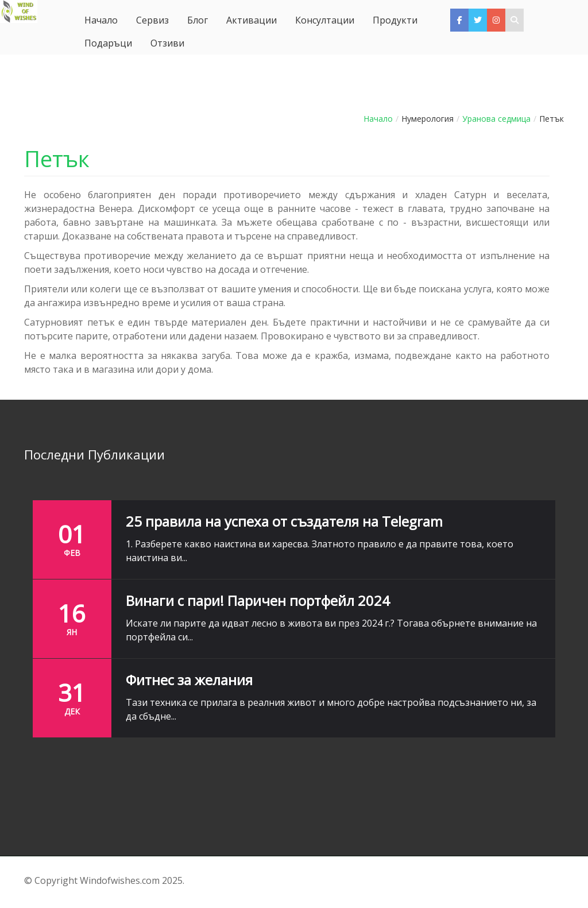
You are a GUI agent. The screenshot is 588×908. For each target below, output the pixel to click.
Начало (378, 119)
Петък (57, 159)
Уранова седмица (496, 119)
